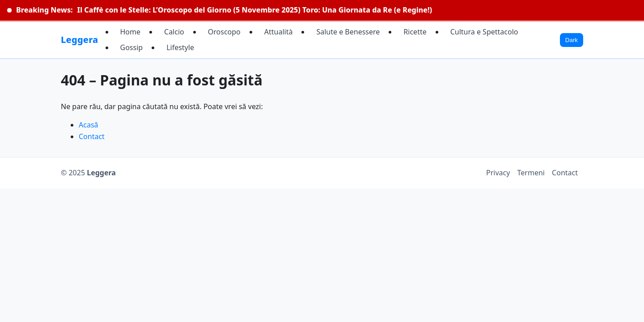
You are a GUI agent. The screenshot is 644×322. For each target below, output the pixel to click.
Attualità (279, 32)
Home (131, 32)
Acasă (89, 125)
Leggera (80, 40)
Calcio (174, 32)
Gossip (132, 47)
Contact (92, 136)
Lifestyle (180, 47)
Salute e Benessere (348, 32)
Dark (572, 40)
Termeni (531, 173)
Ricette (415, 32)
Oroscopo (224, 32)
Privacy (498, 173)
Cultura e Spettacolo (484, 32)
